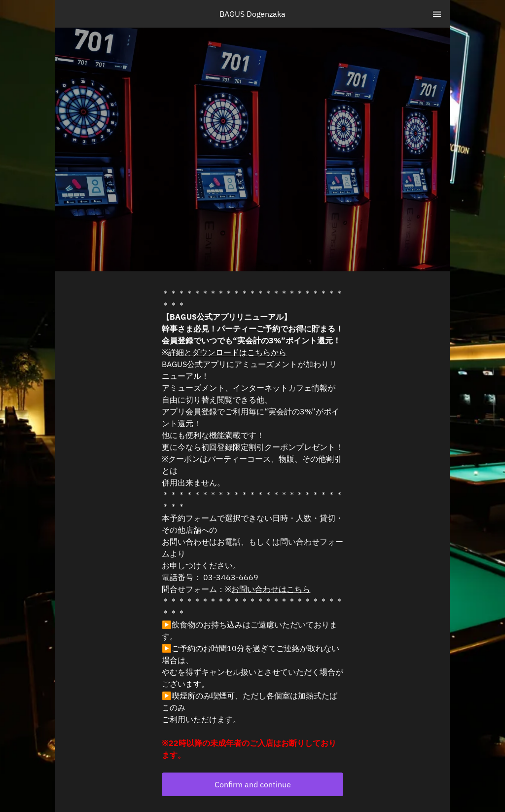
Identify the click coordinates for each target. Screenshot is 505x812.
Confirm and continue (253, 784)
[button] (252, 784)
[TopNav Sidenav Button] (437, 14)
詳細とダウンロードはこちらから (227, 352)
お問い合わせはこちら (271, 589)
